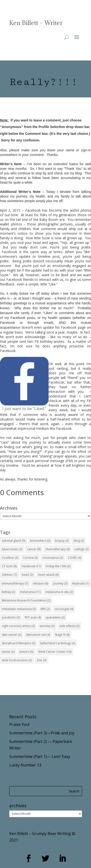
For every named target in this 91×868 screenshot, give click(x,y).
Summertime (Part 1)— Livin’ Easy (40, 756)
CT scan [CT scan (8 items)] (9, 566)
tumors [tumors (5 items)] (26, 652)
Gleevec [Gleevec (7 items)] (9, 575)
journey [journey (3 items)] (60, 583)
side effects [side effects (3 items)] (69, 626)
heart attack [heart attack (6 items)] (48, 575)
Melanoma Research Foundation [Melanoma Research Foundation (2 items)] (26, 600)
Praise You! (19, 724)
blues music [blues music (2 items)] (12, 549)
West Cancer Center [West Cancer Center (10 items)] (55, 652)
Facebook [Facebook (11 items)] (31, 566)
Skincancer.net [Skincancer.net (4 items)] (38, 635)
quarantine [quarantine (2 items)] (55, 617)
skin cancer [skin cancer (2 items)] (12, 635)
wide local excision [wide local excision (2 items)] (17, 660)
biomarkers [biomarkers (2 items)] (40, 541)
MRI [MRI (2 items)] (45, 609)
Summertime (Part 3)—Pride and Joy (42, 733)
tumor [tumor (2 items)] (8, 652)
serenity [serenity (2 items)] (47, 626)
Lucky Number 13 (25, 765)
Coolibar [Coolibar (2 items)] (10, 558)
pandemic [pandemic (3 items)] (11, 617)
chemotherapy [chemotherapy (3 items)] (58, 549)
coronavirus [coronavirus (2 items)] (53, 558)
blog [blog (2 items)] (79, 541)
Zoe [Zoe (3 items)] (41, 660)
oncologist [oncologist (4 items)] (64, 609)
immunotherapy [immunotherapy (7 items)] (15, 583)
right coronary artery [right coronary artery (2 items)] (18, 626)
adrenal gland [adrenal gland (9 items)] (14, 541)
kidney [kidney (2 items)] (8, 592)
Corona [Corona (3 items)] (30, 558)
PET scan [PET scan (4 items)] (33, 617)
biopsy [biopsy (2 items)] (62, 541)
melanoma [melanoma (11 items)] (30, 592)
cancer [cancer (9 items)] (34, 549)
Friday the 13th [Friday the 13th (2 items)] (58, 566)
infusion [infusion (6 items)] (41, 583)
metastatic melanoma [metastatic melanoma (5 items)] (19, 609)
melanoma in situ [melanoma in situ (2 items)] (59, 592)
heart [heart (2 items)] (28, 575)
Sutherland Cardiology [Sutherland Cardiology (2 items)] (58, 643)
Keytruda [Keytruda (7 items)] (81, 583)
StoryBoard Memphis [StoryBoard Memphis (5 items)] (19, 643)
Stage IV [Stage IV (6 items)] (62, 635)
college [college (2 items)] (82, 549)
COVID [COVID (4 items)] (74, 558)
